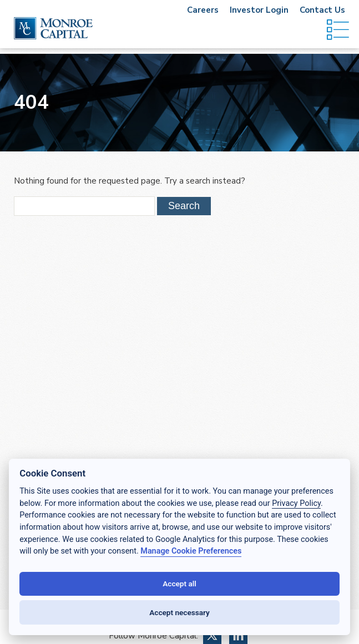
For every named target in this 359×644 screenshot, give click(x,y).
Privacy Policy (296, 503)
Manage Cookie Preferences (191, 551)
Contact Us (322, 10)
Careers (203, 10)
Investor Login (259, 10)
